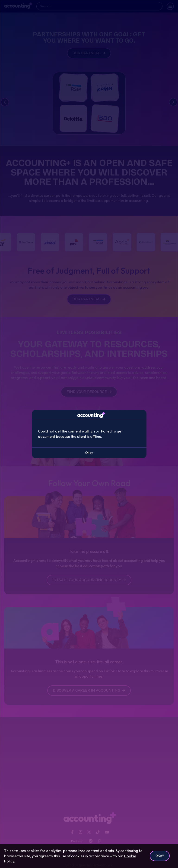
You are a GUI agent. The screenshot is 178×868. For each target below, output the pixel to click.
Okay (160, 856)
